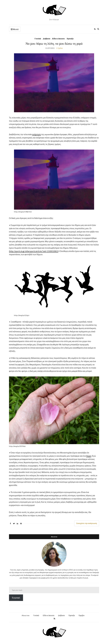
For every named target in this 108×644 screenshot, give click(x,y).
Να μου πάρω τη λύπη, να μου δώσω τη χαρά (54, 43)
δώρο (89, 456)
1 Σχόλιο (59, 48)
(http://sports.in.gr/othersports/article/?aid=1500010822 (34, 251)
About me (26, 615)
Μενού (15, 29)
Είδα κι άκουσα (58, 39)
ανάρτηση (36, 134)
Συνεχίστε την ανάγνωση (87, 523)
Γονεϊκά (38, 39)
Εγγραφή (16, 598)
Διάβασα (47, 39)
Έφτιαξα (70, 39)
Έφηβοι (82, 615)
